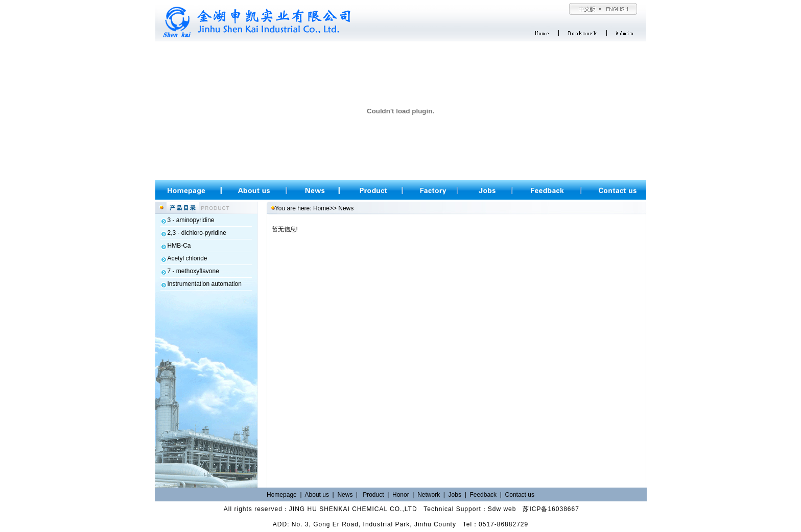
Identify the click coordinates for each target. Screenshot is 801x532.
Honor (401, 495)
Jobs (455, 495)
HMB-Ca (179, 246)
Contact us (520, 495)
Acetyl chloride (187, 258)
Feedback (484, 495)
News (345, 495)
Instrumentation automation (205, 284)
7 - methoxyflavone (193, 271)
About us (317, 495)
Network (429, 495)
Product (373, 495)
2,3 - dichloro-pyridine (197, 233)
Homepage (282, 495)
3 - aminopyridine (191, 220)
